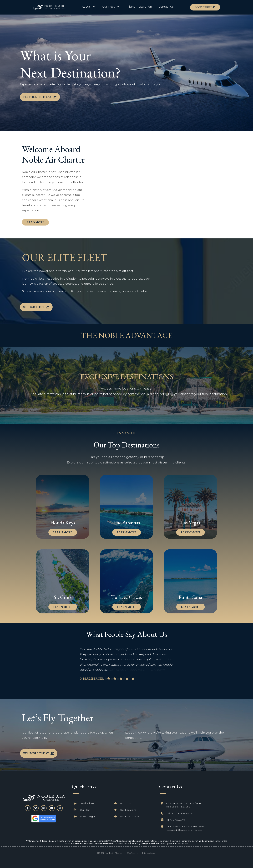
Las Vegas (190, 523)
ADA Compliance (134, 853)
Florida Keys (63, 523)
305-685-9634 (185, 813)
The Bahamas (126, 523)
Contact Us (166, 7)
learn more (63, 532)
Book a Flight (87, 817)
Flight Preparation (139, 7)
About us (125, 803)
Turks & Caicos (126, 597)
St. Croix (63, 597)
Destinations (87, 803)
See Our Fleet (34, 307)
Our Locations (128, 810)
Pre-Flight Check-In (131, 817)
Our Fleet (85, 810)
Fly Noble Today (39, 753)
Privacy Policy (150, 853)
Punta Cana (190, 597)
